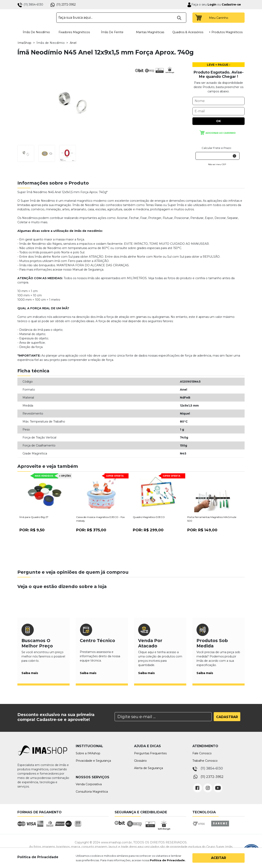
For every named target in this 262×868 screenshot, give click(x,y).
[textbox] (121, 18)
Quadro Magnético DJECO (149, 517)
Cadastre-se (231, 5)
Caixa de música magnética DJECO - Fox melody (100, 519)
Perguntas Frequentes (150, 753)
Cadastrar (227, 717)
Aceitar (219, 858)
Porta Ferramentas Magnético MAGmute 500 (212, 519)
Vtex (200, 827)
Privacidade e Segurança (93, 761)
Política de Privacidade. (168, 860)
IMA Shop (34, 18)
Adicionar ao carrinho (221, 133)
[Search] (163, 717)
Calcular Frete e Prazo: (217, 148)
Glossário (140, 761)
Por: (32, 530)
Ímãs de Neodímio (36, 32)
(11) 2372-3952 (66, 5)
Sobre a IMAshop (88, 753)
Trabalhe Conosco (205, 761)
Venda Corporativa (89, 784)
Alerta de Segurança (149, 768)
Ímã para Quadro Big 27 (34, 517)
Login (212, 5)
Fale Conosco (202, 753)
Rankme (220, 827)
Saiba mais (30, 673)
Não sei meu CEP (217, 164)
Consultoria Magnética (92, 792)
